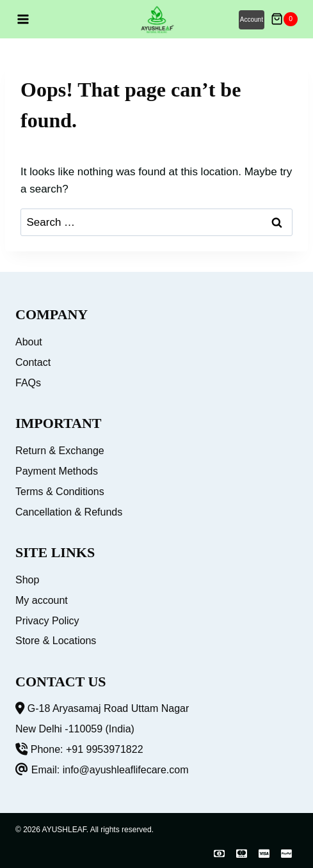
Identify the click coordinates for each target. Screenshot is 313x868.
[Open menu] (23, 19)
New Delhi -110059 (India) (75, 729)
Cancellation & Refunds (69, 512)
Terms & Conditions (60, 492)
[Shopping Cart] (284, 19)
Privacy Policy (47, 621)
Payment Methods (57, 471)
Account (252, 20)
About (29, 342)
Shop (27, 580)
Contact (33, 362)
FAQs (28, 383)
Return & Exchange (60, 451)
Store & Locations (56, 641)
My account (42, 600)
